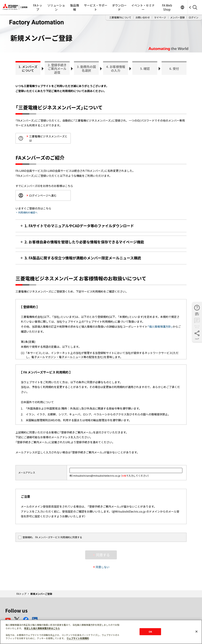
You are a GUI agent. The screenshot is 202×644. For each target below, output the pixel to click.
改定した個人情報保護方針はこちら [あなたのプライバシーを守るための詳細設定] (42, 628)
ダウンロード (119, 7)
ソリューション (56, 7)
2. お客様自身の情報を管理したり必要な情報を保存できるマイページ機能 (84, 242)
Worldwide (182, 7)
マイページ (160, 17)
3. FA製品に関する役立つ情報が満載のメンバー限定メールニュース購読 (83, 258)
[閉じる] (196, 631)
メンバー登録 (177, 17)
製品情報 (75, 7)
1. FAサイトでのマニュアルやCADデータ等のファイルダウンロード (79, 226)
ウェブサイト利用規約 (78, 638)
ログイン (194, 17)
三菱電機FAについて (120, 17)
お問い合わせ (143, 17)
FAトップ (38, 7)
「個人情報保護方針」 (160, 326)
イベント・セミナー (143, 7)
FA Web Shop (167, 7)
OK (150, 632)
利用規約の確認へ (28, 212)
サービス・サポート (96, 7)
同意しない (103, 567)
